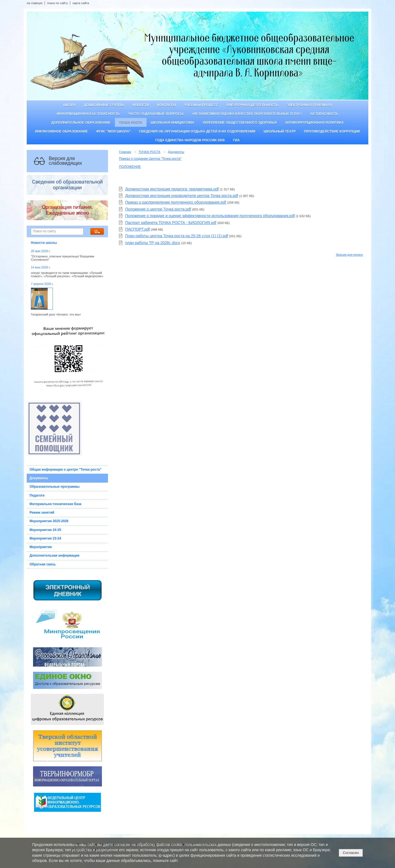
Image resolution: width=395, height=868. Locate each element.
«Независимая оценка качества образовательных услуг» (247, 114)
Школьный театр (280, 131)
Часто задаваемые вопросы (156, 114)
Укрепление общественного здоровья (240, 123)
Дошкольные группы (104, 105)
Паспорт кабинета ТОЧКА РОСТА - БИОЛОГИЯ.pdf (171, 223)
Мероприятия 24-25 (45, 530)
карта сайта (81, 3)
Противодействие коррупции (332, 131)
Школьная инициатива (173, 123)
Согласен (351, 853)
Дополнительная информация (54, 556)
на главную (35, 3)
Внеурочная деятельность (253, 105)
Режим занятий (42, 513)
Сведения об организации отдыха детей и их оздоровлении (197, 131)
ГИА (236, 140)
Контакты (167, 105)
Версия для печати (349, 255)
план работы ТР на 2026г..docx (153, 243)
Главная (125, 152)
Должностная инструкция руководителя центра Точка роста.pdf (182, 196)
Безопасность (324, 114)
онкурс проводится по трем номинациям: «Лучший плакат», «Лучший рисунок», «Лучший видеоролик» (67, 274)
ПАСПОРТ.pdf (137, 229)
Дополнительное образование (81, 123)
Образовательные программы (55, 487)
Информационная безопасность (88, 114)
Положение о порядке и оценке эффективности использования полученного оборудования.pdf (210, 216)
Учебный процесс (201, 105)
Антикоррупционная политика (314, 123)
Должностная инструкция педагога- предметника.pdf (172, 189)
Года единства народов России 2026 (190, 140)
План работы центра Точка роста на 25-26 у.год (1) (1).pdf (177, 236)
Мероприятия (41, 547)
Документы (39, 478)
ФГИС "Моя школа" (113, 131)
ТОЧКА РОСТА (131, 123)
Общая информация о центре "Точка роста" (65, 470)
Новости (141, 105)
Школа (69, 105)
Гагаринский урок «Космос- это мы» (56, 314)
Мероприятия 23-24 (45, 538)
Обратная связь (43, 564)
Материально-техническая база (55, 504)
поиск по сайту (57, 3)
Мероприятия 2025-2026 (49, 521)
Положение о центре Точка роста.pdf (158, 209)
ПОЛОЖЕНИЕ (130, 167)
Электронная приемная (309, 105)
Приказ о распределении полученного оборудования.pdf (175, 202)
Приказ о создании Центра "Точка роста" (150, 159)
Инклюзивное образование (61, 131)
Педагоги (37, 495)
